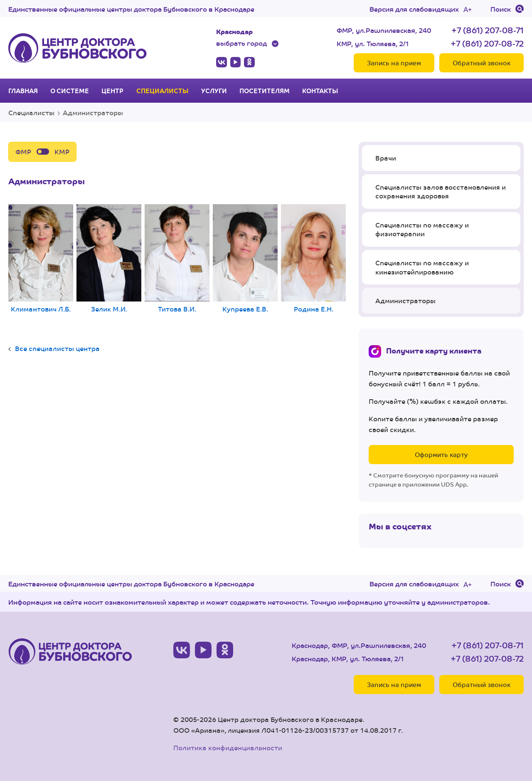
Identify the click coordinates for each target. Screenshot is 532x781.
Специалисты (163, 91)
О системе (70, 91)
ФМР (23, 152)
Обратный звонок (482, 63)
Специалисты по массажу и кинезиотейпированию (422, 267)
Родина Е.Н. (313, 259)
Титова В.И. (177, 259)
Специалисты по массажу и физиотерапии (422, 229)
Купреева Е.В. (245, 259)
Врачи (386, 158)
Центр (112, 91)
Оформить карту (441, 454)
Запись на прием (394, 63)
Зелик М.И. (109, 259)
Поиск (501, 9)
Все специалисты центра (57, 348)
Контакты (320, 91)
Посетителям (265, 91)
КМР (62, 152)
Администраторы (405, 300)
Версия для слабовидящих (414, 9)
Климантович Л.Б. (41, 259)
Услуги (214, 91)
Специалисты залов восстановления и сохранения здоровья (441, 192)
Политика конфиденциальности (228, 748)
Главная (23, 91)
